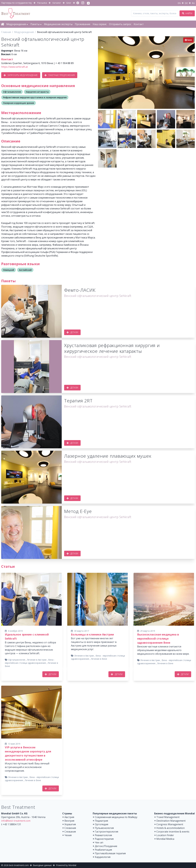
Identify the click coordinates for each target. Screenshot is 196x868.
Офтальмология (12, 92)
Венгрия (69, 821)
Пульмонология (104, 828)
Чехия (68, 835)
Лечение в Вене (99, 659)
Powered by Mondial (66, 865)
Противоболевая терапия (110, 853)
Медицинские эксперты (58, 24)
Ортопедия (101, 824)
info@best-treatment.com (16, 821)
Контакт (139, 24)
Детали (72, 332)
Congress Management (170, 824)
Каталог (57, 3)
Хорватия (70, 824)
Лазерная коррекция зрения (19, 103)
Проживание (83, 24)
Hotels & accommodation (171, 828)
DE (186, 3)
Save (188, 40)
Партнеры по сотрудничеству (16, 3)
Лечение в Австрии (37, 660)
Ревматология (103, 835)
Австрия (69, 817)
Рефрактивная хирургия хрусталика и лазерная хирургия (35, 97)
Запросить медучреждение (21, 75)
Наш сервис (100, 24)
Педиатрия (101, 821)
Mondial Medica (165, 839)
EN (179, 3)
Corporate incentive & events (173, 832)
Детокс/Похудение (106, 846)
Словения (70, 828)
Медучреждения (17, 24)
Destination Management (171, 821)
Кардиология (103, 857)
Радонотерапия (104, 839)
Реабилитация (103, 850)
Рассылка (42, 3)
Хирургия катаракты (37, 92)
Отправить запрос (120, 24)
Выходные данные (42, 865)
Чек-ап (99, 842)
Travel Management (168, 817)
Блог (69, 3)
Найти (187, 13)
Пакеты (36, 24)
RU (193, 3)
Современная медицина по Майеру (116, 817)
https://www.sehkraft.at (15, 67)
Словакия (70, 832)
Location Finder (165, 835)
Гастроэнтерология (106, 832)
